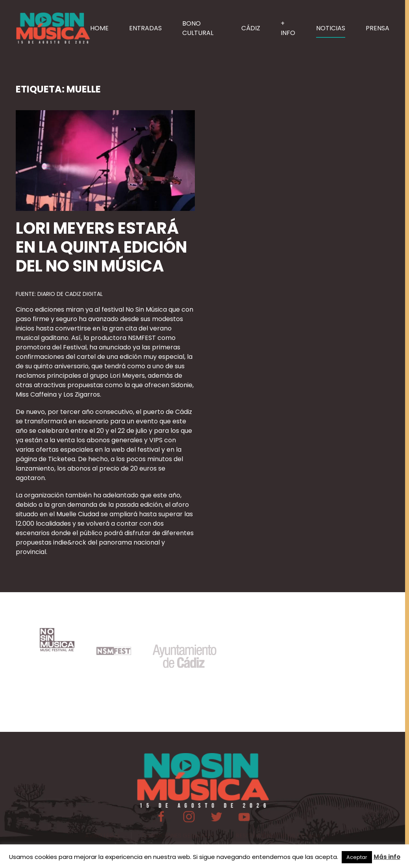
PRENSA (378, 28)
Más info (387, 857)
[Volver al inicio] (53, 28)
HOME (99, 28)
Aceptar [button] (357, 857)
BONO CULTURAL (198, 28)
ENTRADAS (145, 28)
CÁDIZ (251, 28)
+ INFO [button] (288, 28)
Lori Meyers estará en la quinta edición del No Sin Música (101, 247)
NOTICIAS (331, 28)
